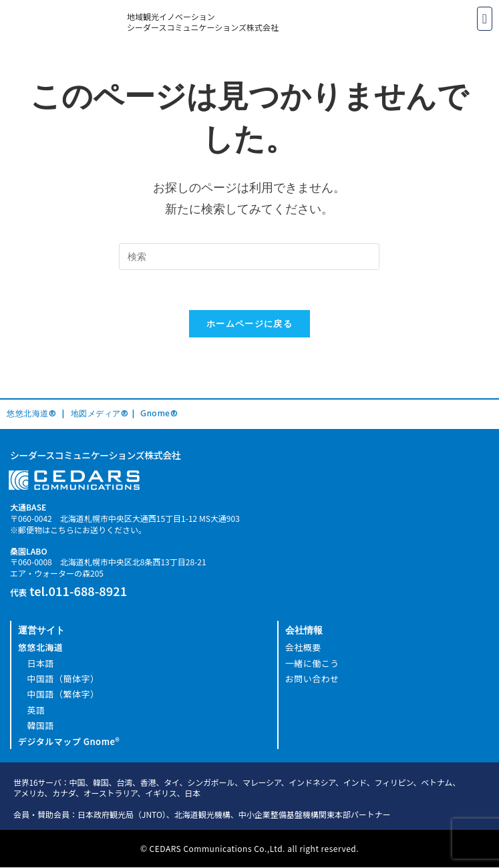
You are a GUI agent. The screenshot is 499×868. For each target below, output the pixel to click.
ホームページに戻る (249, 324)
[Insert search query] (249, 257)
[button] (485, 19)
